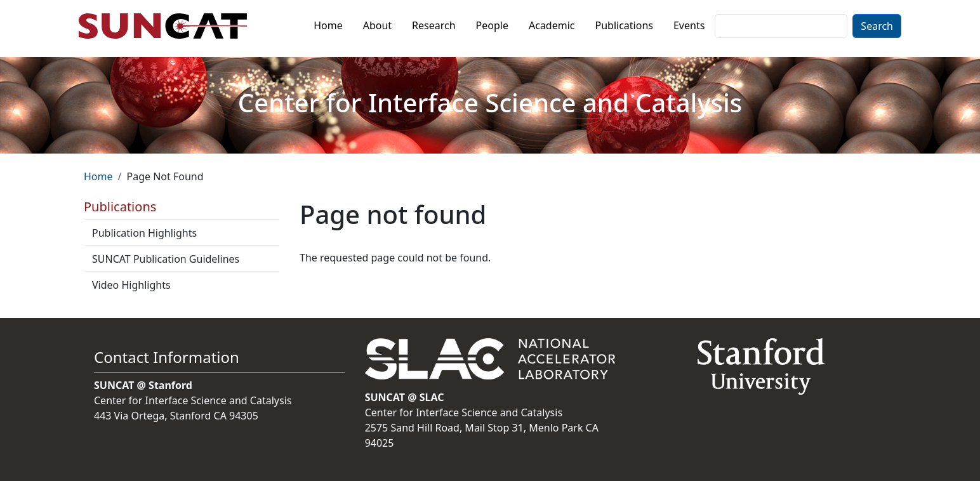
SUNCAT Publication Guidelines (166, 259)
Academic (552, 25)
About (377, 25)
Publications (624, 25)
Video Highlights (131, 285)
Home (328, 25)
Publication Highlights (144, 233)
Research (434, 25)
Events (689, 25)
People (492, 25)
